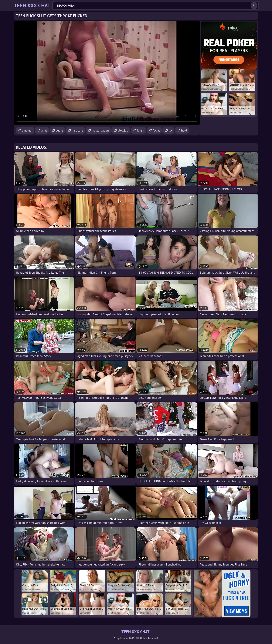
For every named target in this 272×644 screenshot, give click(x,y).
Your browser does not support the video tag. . (107, 73)
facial (156, 130)
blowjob (123, 130)
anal (44, 130)
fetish (141, 130)
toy (170, 130)
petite (59, 130)
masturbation (100, 130)
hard (184, 130)
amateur (27, 130)
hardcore (77, 130)
